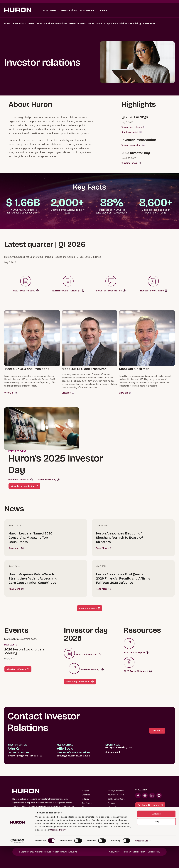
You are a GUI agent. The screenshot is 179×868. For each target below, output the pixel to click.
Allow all (157, 836)
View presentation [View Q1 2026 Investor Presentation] (133, 145)
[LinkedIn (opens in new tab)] (152, 795)
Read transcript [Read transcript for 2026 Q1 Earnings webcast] (132, 132)
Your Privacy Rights (116, 795)
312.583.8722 (35, 756)
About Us (86, 807)
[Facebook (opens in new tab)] (138, 795)
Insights (85, 791)
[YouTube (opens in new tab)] (145, 795)
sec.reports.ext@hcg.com (119, 747)
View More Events (18, 669)
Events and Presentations (52, 23)
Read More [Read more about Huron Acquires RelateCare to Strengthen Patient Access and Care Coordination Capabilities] (16, 589)
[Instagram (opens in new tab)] (159, 795)
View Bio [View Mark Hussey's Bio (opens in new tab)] (11, 393)
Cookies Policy (58, 852)
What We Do (50, 10)
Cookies (111, 815)
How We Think (69, 10)
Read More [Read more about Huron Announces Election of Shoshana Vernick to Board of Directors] (103, 548)
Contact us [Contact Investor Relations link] (157, 731)
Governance (95, 23)
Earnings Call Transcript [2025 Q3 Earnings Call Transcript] (68, 291)
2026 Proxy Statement (138, 671)
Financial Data (77, 23)
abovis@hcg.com (66, 756)
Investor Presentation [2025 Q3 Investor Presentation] (111, 291)
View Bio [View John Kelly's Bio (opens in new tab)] (68, 393)
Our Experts (87, 803)
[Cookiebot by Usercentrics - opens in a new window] (17, 863)
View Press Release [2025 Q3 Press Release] (26, 291)
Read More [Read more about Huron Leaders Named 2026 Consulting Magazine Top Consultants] (16, 548)
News (31, 23)
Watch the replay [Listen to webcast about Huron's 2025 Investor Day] (47, 480)
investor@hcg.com (18, 756)
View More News (90, 608)
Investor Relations (15, 23)
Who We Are (87, 10)
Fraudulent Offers (115, 828)
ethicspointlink (113, 752)
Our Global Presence (150, 805)
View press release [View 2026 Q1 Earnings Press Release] (133, 127)
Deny (157, 844)
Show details (142, 863)
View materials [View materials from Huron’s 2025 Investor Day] (131, 163)
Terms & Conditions (116, 811)
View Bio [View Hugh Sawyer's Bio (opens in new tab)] (125, 393)
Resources (149, 23)
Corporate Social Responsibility (122, 23)
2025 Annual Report (136, 652)
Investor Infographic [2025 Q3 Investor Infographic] (153, 291)
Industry (86, 799)
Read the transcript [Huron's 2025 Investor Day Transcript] (19, 480)
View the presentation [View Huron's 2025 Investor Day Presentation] (23, 486)
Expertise (86, 795)
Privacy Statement (116, 791)
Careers (103, 10)
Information (113, 807)
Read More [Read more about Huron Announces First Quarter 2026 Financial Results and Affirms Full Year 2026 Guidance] (103, 589)
